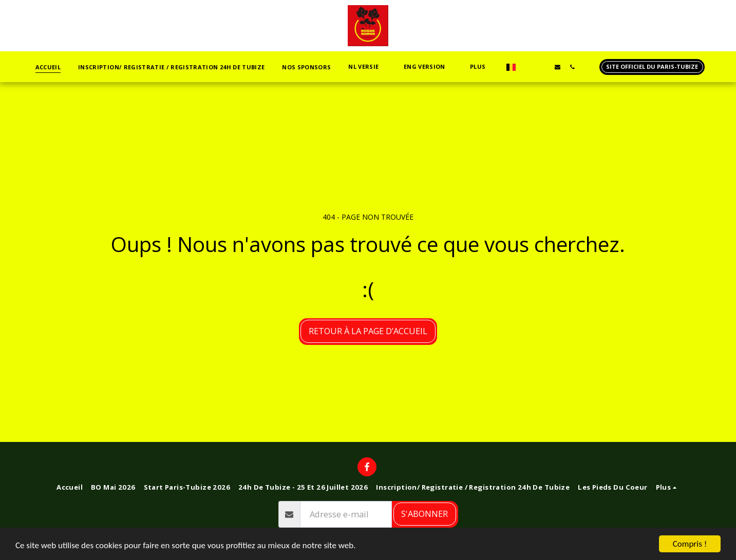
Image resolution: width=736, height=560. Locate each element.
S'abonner (424, 514)
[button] (367, 67)
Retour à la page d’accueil (368, 331)
